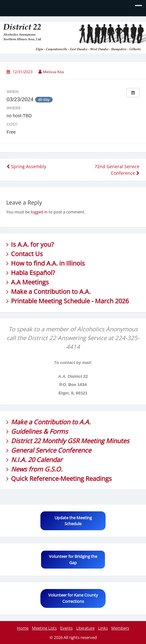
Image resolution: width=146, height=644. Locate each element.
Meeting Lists (44, 628)
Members (120, 628)
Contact (22, 254)
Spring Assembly (26, 166)
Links (103, 628)
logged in (39, 212)
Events (66, 628)
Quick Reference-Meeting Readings (61, 479)
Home (23, 628)
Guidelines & (30, 431)
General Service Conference (51, 450)
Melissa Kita (53, 72)
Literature (85, 628)
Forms (59, 431)
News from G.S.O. (37, 469)
